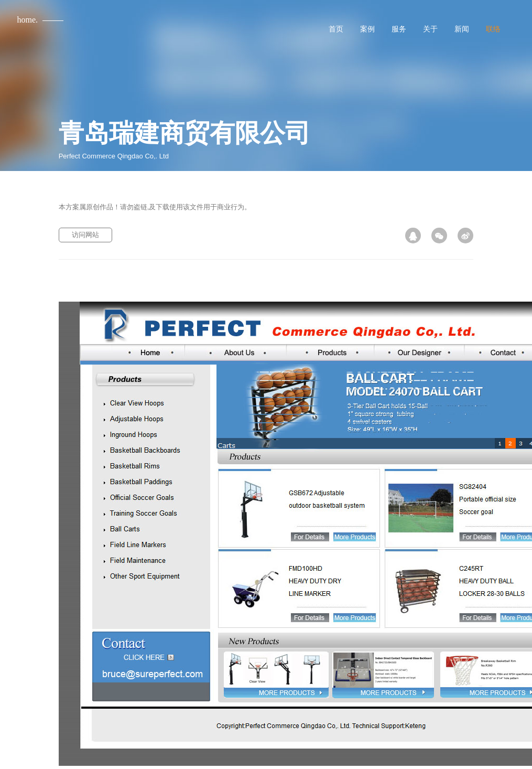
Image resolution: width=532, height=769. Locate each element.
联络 (493, 29)
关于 (430, 29)
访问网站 (85, 235)
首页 (336, 29)
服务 (399, 29)
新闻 (462, 29)
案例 (367, 29)
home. (28, 20)
